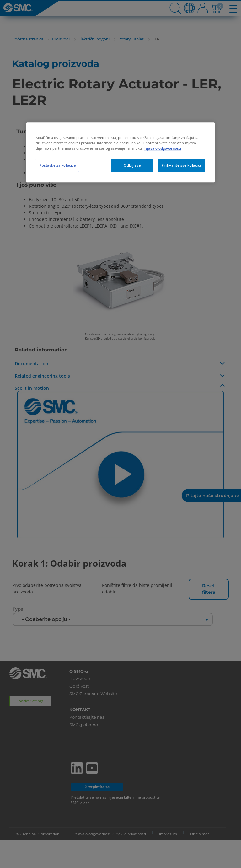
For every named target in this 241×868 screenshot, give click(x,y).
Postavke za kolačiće (57, 165)
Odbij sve (132, 165)
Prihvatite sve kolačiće (182, 165)
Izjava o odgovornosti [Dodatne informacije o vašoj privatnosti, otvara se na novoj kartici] (163, 148)
